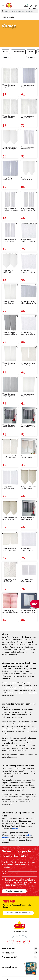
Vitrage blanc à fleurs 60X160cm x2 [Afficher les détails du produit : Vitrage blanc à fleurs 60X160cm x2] (10, 580)
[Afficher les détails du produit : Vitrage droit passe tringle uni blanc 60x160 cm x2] (29, 76)
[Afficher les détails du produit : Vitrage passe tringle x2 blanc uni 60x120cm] (10, 199)
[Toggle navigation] (3, 6)
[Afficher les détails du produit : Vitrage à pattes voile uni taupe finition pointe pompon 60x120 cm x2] (29, 477)
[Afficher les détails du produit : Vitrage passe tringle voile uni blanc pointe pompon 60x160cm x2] (29, 601)
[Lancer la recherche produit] (3, 11)
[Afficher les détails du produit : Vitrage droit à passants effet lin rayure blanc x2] (10, 477)
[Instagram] (13, 942)
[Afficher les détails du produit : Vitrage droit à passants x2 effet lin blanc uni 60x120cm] (29, 230)
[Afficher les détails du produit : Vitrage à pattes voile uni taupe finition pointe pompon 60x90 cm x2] (29, 446)
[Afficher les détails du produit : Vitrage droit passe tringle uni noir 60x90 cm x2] (29, 508)
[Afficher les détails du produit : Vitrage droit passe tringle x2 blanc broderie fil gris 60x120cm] (29, 106)
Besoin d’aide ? (8, 949)
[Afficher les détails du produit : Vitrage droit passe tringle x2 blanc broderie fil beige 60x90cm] (29, 384)
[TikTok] (29, 942)
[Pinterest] (24, 942)
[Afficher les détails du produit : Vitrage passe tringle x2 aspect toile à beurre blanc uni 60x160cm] (29, 137)
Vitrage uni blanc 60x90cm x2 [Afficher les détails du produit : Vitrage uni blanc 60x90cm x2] (8, 271)
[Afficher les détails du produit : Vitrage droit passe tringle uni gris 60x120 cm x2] (10, 384)
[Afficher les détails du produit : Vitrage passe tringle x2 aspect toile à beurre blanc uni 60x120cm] (10, 230)
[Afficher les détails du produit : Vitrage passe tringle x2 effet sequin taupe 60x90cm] (10, 539)
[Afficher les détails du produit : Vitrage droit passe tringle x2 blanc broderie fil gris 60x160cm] (10, 76)
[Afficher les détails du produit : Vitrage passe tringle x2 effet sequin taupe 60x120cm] (10, 446)
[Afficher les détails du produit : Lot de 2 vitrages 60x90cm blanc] (29, 570)
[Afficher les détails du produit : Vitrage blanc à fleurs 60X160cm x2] (10, 570)
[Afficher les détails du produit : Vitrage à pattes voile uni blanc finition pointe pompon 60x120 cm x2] (10, 137)
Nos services (8, 953)
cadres (28, 835)
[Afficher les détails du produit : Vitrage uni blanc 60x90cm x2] (10, 261)
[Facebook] (8, 942)
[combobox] (19, 11)
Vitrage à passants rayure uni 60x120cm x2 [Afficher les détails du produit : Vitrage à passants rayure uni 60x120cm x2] (9, 611)
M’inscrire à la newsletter (14, 891)
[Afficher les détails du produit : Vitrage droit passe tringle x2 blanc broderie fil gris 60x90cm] (10, 106)
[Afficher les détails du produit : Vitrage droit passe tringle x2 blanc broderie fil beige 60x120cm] (10, 354)
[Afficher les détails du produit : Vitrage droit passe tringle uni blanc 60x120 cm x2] (10, 168)
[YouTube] (19, 942)
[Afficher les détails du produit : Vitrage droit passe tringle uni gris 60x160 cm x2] (10, 323)
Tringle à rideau (18, 52)
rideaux (15, 829)
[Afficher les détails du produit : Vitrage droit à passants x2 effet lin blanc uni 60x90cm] (29, 323)
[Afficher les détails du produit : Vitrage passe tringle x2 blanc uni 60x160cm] (29, 199)
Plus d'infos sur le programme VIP (18, 913)
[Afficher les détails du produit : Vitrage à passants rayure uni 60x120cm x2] (10, 601)
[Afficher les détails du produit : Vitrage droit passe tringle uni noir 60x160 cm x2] (29, 415)
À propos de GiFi (9, 957)
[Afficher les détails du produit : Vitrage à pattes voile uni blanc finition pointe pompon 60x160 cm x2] (29, 168)
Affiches (5, 838)
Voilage (31, 52)
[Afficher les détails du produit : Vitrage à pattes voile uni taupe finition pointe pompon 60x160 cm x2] (10, 508)
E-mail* (5, 872)
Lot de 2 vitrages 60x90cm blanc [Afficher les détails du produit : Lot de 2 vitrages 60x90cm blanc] (27, 580)
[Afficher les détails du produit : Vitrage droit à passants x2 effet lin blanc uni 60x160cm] (29, 261)
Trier (5, 58)
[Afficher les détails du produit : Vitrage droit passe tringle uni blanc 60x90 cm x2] (29, 292)
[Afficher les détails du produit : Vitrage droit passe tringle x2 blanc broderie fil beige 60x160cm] (10, 292)
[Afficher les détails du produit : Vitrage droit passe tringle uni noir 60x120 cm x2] (10, 415)
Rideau (6, 52)
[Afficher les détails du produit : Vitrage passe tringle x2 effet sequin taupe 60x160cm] (29, 354)
